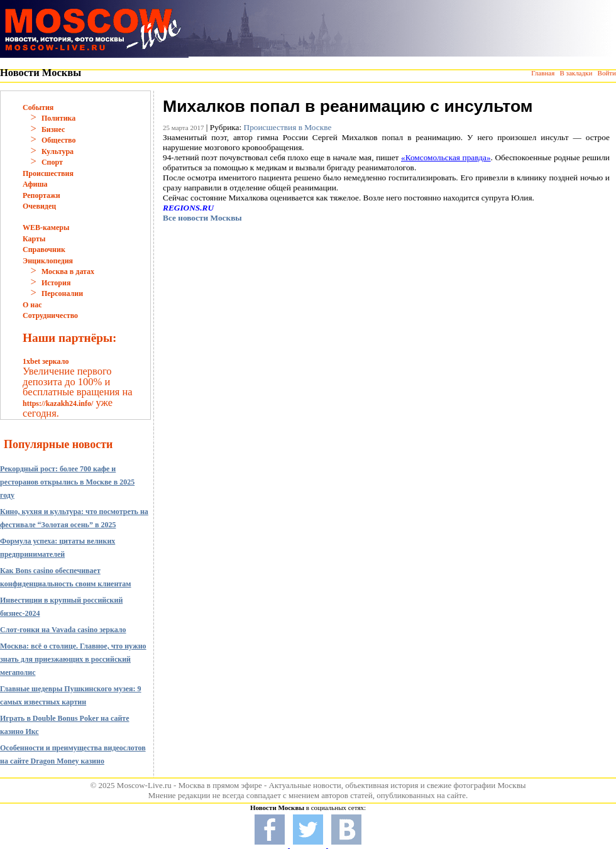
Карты (34, 239)
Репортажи (41, 195)
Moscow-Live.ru (144, 785)
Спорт (52, 162)
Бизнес (53, 129)
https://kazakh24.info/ (58, 403)
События (38, 107)
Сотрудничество (50, 315)
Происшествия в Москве (288, 127)
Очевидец (39, 206)
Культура (58, 151)
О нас (32, 305)
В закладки (576, 73)
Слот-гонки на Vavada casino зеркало (63, 630)
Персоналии (62, 293)
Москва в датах (68, 271)
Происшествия (48, 173)
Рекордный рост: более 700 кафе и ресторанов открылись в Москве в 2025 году (67, 482)
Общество (59, 140)
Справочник (44, 249)
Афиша (35, 184)
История (56, 283)
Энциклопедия (48, 261)
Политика (58, 118)
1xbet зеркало (46, 361)
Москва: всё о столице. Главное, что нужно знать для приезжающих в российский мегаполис (73, 659)
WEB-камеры (46, 227)
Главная (543, 73)
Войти (607, 73)
